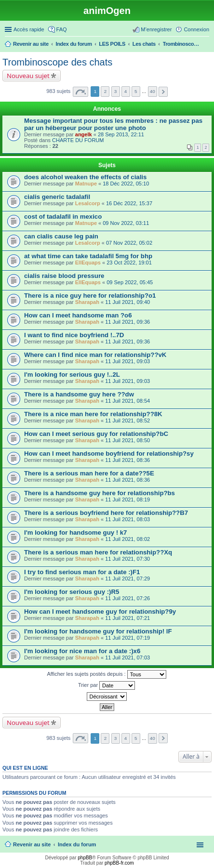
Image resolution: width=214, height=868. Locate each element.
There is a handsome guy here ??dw (79, 394)
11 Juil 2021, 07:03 (127, 658)
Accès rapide (29, 29)
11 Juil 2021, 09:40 (127, 302)
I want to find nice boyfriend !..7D (74, 335)
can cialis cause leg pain (61, 236)
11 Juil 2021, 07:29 (127, 579)
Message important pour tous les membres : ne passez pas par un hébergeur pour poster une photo (113, 124)
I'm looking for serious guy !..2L (72, 375)
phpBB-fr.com (119, 863)
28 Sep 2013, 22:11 (121, 134)
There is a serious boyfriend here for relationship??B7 (106, 513)
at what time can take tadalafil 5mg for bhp (88, 256)
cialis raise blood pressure (64, 276)
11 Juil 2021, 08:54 (127, 401)
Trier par (107, 685)
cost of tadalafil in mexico (63, 217)
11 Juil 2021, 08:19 (127, 500)
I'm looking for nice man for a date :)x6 (82, 651)
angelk (84, 134)
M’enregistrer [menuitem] (156, 29)
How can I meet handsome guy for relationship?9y (100, 612)
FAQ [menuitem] (62, 29)
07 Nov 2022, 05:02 (129, 243)
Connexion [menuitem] (196, 29)
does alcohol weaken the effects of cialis (85, 177)
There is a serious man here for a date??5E (89, 473)
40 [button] (153, 91)
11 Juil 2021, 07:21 (127, 618)
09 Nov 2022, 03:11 (126, 223)
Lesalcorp (88, 203)
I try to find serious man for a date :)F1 (82, 572)
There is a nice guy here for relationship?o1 (90, 296)
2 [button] (106, 91)
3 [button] (116, 91)
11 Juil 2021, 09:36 (127, 322)
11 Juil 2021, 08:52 (127, 421)
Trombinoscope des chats (57, 62)
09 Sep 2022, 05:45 (130, 282)
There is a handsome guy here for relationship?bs (100, 493)
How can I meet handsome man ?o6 (78, 315)
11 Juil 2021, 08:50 (127, 440)
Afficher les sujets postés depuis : (106, 674)
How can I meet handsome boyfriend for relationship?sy (109, 454)
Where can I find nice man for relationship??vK (95, 355)
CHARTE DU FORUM (78, 140)
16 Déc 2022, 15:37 (129, 203)
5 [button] (136, 91)
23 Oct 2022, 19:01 (129, 263)
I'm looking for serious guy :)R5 (72, 592)
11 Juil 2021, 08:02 (127, 539)
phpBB (85, 858)
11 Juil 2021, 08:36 (127, 460)
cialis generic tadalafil (57, 197)
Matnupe (86, 184)
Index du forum (77, 844)
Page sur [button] (80, 92)
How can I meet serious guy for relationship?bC (96, 434)
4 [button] (126, 91)
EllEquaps (88, 263)
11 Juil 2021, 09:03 (127, 361)
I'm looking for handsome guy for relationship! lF (98, 631)
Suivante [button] (163, 92)
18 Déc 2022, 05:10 (126, 184)
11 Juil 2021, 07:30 (127, 559)
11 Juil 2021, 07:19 (127, 638)
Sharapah (87, 302)
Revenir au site (32, 844)
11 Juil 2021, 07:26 (127, 598)
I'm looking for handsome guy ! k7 (75, 533)
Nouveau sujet (28, 76)
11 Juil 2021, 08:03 (127, 519)
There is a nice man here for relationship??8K (93, 414)
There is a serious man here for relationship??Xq (98, 552)
